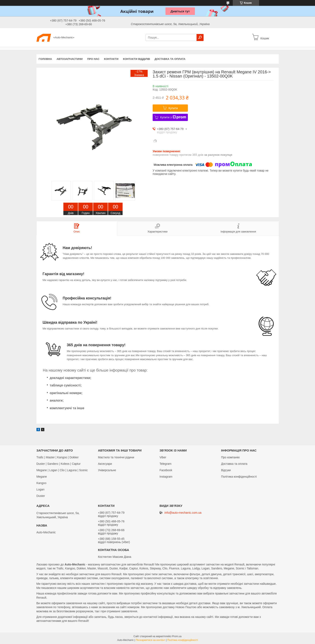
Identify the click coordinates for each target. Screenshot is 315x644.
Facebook (166, 470)
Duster (41, 496)
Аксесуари (105, 464)
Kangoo (41, 483)
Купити (173, 108)
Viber (163, 457)
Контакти (111, 59)
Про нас (93, 59)
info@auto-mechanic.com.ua (183, 513)
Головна (45, 59)
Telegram (165, 464)
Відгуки (226, 470)
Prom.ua (177, 636)
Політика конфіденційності (239, 477)
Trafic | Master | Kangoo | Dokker (58, 457)
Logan (40, 489)
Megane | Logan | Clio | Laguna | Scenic (62, 470)
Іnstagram (166, 477)
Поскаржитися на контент (150, 640)
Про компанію (230, 457)
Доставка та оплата (170, 59)
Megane (42, 477)
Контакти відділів (136, 59)
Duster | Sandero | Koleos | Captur (59, 464)
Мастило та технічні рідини (116, 457)
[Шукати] (200, 38)
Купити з (173, 117)
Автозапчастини (70, 59)
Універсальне (107, 470)
